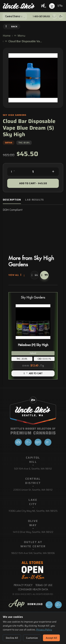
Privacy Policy (44, 630)
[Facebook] (18, 442)
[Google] (48, 442)
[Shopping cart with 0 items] (52, 6)
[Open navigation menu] (60, 6)
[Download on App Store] (54, 17)
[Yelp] (38, 442)
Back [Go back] (12, 26)
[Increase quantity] (53, 172)
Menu (21, 36)
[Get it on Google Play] (61, 17)
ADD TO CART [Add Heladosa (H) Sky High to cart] (33, 373)
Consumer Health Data (33, 590)
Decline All (12, 638)
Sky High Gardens (33, 298)
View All (17, 275)
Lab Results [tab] (34, 200)
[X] (28, 442)
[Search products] (44, 6)
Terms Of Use (44, 585)
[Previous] (34, 275)
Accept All (51, 638)
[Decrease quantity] (13, 172)
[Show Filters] (15, 17)
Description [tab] (12, 200)
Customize (32, 638)
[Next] (44, 275)
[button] (33, 336)
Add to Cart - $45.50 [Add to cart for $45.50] (33, 183)
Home (7, 36)
